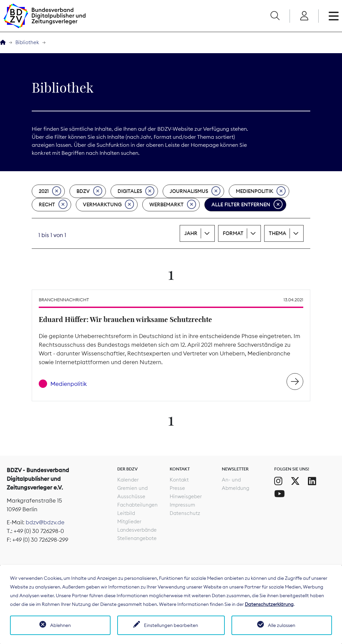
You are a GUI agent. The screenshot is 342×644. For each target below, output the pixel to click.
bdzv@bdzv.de (45, 522)
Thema (278, 233)
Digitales (136, 191)
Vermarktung (108, 205)
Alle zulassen (282, 625)
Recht (53, 205)
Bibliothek (27, 42)
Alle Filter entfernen (247, 205)
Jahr (191, 233)
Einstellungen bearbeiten (171, 625)
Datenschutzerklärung (269, 604)
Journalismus (195, 191)
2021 (50, 191)
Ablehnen (60, 625)
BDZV (89, 191)
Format (233, 233)
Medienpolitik (261, 191)
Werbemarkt (173, 205)
